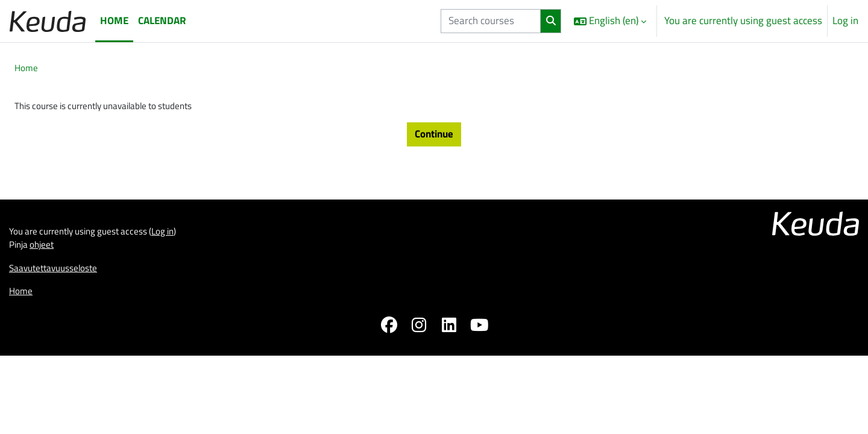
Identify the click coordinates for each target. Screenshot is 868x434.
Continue (434, 138)
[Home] (48, 21)
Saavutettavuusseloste (59, 342)
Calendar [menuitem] (162, 20)
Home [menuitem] (114, 20)
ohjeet (47, 317)
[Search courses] (491, 21)
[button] (610, 21)
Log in (845, 21)
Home (27, 69)
